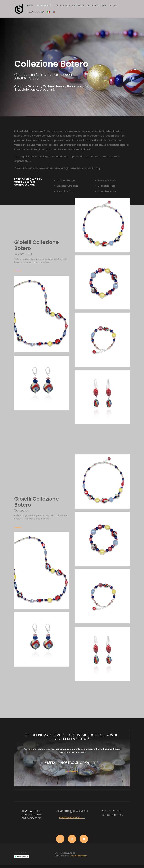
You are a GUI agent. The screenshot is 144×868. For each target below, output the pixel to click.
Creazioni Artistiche (96, 6)
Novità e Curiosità (36, 12)
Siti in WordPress (79, 856)
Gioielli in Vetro (43, 6)
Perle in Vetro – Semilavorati (70, 6)
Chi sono (113, 6)
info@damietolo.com (72, 818)
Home (30, 6)
